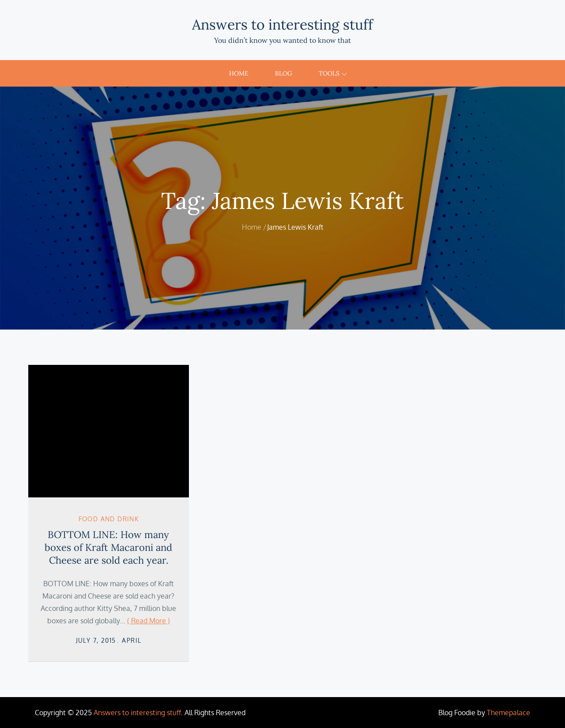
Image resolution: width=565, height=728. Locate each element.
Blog (284, 73)
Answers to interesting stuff (282, 25)
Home (239, 73)
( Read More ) (149, 621)
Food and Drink (109, 519)
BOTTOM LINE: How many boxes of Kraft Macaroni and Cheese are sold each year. (108, 547)
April (132, 640)
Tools (333, 73)
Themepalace (508, 713)
